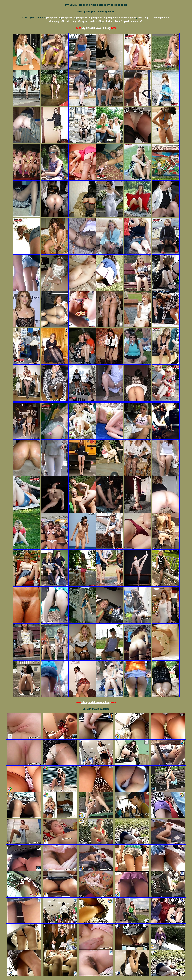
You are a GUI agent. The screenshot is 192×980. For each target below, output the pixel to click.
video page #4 (57, 21)
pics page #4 (98, 18)
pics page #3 (83, 18)
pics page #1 (53, 18)
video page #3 (161, 18)
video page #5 (73, 21)
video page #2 (145, 18)
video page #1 (129, 18)
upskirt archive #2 (112, 21)
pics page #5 (113, 18)
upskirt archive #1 (91, 21)
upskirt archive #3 (133, 21)
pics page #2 (68, 18)
